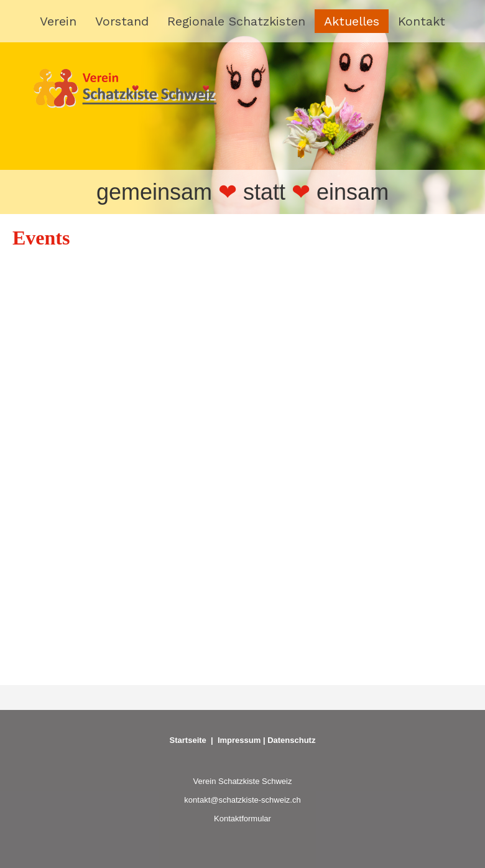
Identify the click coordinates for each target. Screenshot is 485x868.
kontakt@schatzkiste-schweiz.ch (242, 800)
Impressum (239, 740)
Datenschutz (291, 740)
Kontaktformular (242, 819)
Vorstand (122, 21)
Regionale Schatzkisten (236, 21)
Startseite (188, 740)
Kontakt (422, 21)
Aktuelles (352, 21)
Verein (58, 21)
